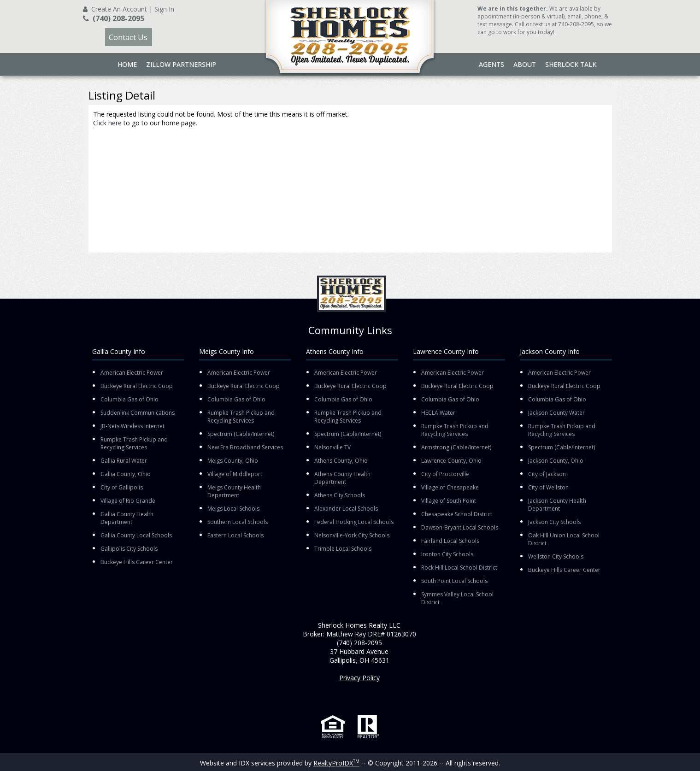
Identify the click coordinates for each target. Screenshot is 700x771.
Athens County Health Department (342, 478)
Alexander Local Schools (346, 509)
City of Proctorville (445, 474)
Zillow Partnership (181, 64)
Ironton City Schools (447, 554)
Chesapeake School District (457, 514)
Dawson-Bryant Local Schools (460, 527)
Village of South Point (449, 501)
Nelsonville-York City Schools (352, 535)
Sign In (164, 9)
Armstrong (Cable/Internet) (456, 447)
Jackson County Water (556, 413)
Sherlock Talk (571, 64)
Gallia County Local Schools (136, 535)
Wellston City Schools (556, 556)
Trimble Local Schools (343, 549)
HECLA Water (438, 413)
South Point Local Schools (454, 581)
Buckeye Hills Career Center (137, 562)
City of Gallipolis (122, 487)
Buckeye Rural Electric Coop (137, 386)
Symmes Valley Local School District (457, 598)
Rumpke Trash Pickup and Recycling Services (134, 443)
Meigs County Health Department (234, 491)
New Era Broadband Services (245, 447)
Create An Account (119, 9)
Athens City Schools (340, 495)
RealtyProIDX (336, 763)
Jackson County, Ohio (556, 461)
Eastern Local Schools (235, 535)
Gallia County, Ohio (126, 474)
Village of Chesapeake (450, 487)
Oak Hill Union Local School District (564, 539)
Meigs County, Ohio (233, 461)
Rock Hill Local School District (459, 568)
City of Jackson (547, 474)
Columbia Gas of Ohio (129, 399)
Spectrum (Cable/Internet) (241, 434)
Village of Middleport (235, 474)
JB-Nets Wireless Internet (132, 426)
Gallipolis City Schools (129, 549)
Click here (107, 123)
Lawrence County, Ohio (451, 461)
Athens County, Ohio (341, 461)
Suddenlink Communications (138, 413)
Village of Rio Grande (128, 501)
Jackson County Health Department (557, 505)
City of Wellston (548, 487)
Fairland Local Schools (450, 541)
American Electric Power (132, 373)
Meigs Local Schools (233, 509)
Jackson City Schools (554, 522)
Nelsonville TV (332, 447)
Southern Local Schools (238, 522)
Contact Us (128, 37)
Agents (491, 64)
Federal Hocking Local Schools (354, 522)
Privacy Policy (359, 678)
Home (127, 64)
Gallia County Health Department (127, 518)
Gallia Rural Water (124, 461)
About (525, 64)
